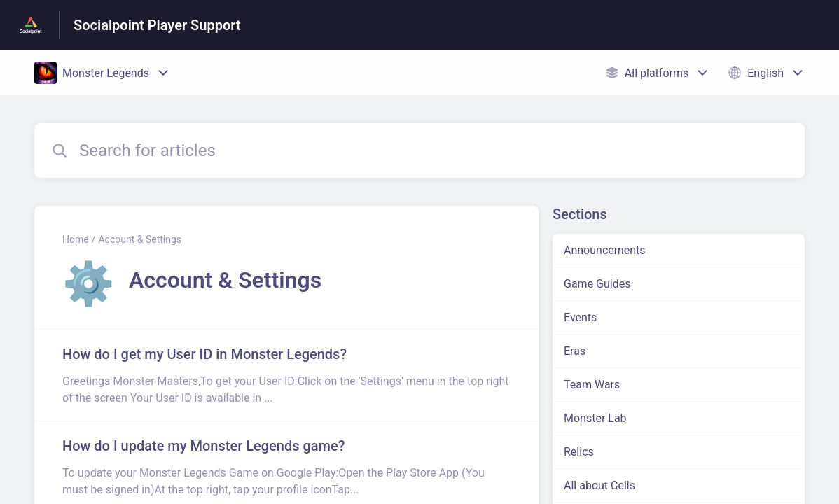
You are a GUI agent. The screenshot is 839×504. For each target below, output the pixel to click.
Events (580, 317)
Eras (575, 351)
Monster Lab (595, 418)
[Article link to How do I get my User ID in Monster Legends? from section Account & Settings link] (286, 375)
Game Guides (597, 284)
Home (76, 239)
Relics (579, 452)
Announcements (605, 250)
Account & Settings (140, 239)
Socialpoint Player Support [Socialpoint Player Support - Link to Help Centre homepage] (157, 25)
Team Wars (592, 385)
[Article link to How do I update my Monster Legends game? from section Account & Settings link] (286, 467)
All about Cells (599, 485)
